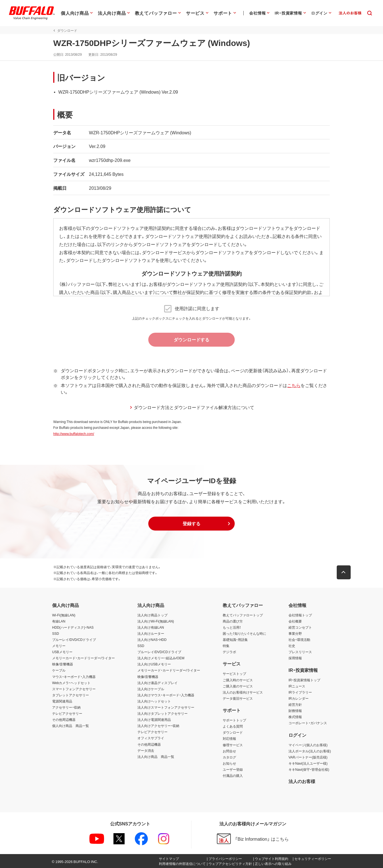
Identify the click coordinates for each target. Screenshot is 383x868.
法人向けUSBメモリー (154, 664)
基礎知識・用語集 (235, 640)
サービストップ (234, 674)
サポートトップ (234, 720)
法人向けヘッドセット (154, 701)
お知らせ (229, 763)
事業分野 (295, 633)
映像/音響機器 (63, 664)
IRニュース (297, 686)
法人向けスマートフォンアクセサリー (166, 707)
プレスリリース (300, 652)
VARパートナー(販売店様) (308, 757)
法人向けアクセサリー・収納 (158, 726)
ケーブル (59, 670)
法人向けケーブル (151, 689)
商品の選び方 (233, 621)
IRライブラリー (300, 692)
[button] (192, 524)
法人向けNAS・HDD (152, 640)
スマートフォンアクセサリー (74, 689)
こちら (293, 385)
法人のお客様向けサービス (243, 692)
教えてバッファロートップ (243, 615)
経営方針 (295, 704)
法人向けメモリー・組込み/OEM (161, 658)
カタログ (229, 757)
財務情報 (295, 711)
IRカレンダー (299, 698)
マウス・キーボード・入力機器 (74, 677)
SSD (56, 633)
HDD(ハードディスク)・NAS (73, 627)
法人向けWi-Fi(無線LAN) (156, 621)
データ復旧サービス (238, 698)
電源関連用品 (62, 701)
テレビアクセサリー (67, 713)
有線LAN (59, 621)
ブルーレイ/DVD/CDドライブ (74, 640)
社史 (292, 646)
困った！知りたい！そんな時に (244, 633)
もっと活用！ (232, 627)
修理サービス (233, 745)
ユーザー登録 (233, 769)
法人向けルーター (151, 633)
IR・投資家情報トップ (304, 680)
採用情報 (295, 658)
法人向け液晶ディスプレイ (157, 683)
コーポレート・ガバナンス (308, 723)
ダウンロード (233, 732)
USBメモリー (62, 652)
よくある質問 (233, 726)
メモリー (59, 646)
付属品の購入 (233, 775)
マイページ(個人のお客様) (308, 745)
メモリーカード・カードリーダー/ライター (83, 658)
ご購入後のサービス (238, 686)
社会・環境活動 (299, 640)
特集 (226, 646)
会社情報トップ (300, 615)
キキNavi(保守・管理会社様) (309, 769)
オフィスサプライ (151, 738)
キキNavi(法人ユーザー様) (308, 763)
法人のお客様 (302, 781)
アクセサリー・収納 (66, 707)
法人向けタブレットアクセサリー (163, 713)
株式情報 (295, 717)
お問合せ (229, 751)
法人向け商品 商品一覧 (156, 757)
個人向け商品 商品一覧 (71, 726)
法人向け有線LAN (151, 627)
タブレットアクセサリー (71, 695)
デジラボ (229, 652)
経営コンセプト (300, 627)
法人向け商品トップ (152, 615)
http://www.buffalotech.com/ (73, 434)
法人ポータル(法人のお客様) (310, 751)
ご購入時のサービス (238, 680)
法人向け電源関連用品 (154, 719)
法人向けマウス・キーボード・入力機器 (166, 695)
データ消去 (146, 750)
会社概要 (295, 621)
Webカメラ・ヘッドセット (71, 683)
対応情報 (229, 738)
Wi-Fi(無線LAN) (64, 615)
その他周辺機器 (64, 719)
